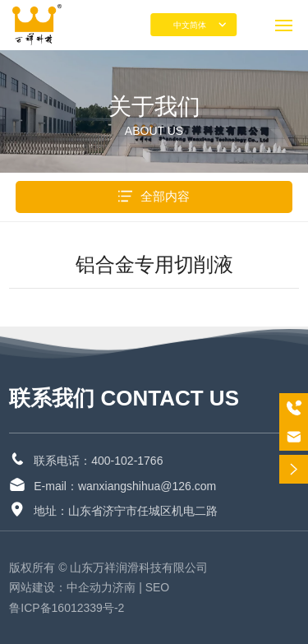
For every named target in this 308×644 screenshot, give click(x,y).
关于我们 (154, 107)
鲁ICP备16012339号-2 (67, 608)
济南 (124, 587)
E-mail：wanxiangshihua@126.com (125, 486)
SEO (159, 587)
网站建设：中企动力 (61, 587)
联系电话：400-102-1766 (98, 461)
